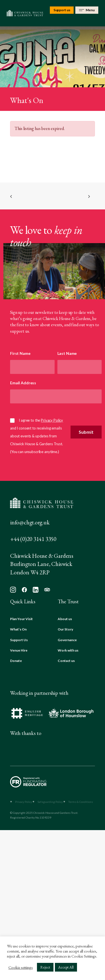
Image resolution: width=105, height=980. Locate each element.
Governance (67, 640)
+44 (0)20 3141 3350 (33, 539)
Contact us (66, 661)
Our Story (65, 629)
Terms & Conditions (81, 802)
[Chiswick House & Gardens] (25, 13)
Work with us (68, 650)
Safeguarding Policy (50, 802)
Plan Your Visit (21, 619)
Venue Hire (19, 650)
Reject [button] (45, 967)
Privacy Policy (52, 420)
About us (65, 619)
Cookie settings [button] (21, 967)
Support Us (19, 640)
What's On (27, 100)
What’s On (18, 629)
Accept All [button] (66, 967)
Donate (16, 661)
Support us (62, 10)
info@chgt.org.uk (30, 522)
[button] (13, 591)
